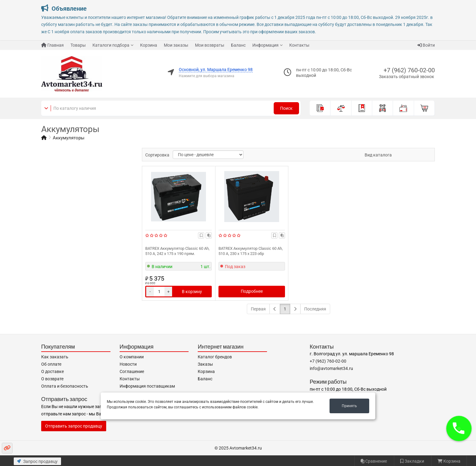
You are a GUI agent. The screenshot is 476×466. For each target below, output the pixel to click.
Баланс (238, 45)
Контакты (299, 45)
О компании (132, 357)
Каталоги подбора (111, 45)
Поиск (286, 108)
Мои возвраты (210, 45)
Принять (349, 406)
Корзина (149, 45)
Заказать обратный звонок (407, 77)
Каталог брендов (215, 357)
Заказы (205, 364)
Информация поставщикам (147, 386)
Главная (52, 45)
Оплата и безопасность (65, 386)
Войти (426, 45)
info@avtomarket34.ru (331, 368)
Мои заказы (176, 45)
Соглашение (132, 371)
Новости (128, 364)
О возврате (52, 379)
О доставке (52, 371)
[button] (459, 428)
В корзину (192, 292)
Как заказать (55, 357)
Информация (265, 45)
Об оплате (51, 364)
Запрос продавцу (37, 461)
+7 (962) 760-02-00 (409, 70)
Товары (78, 45)
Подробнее (252, 291)
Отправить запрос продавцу (74, 426)
